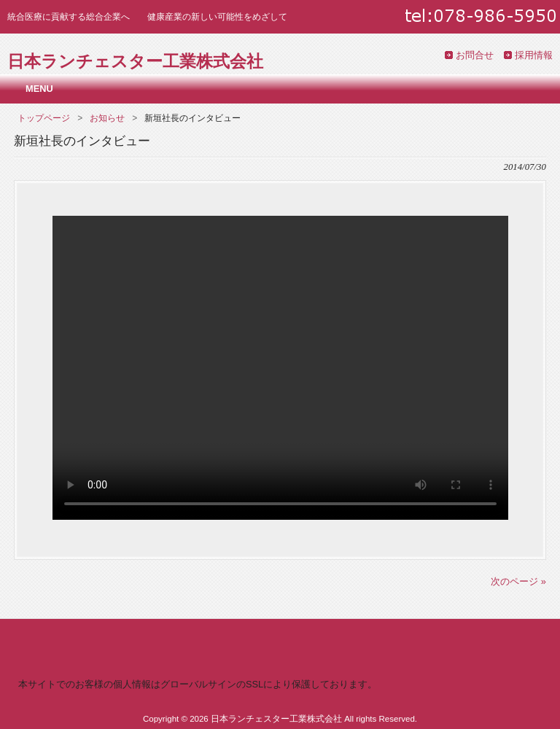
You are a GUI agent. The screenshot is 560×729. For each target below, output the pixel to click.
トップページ (44, 118)
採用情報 (534, 55)
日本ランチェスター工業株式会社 (135, 61)
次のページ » (518, 581)
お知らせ (107, 118)
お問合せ (475, 55)
